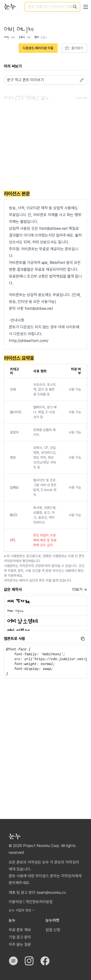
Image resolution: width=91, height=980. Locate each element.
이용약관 (16, 902)
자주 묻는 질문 (20, 945)
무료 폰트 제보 (20, 930)
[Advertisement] (45, 147)
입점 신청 (53, 930)
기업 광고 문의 (20, 937)
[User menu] (86, 7)
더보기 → (80, 590)
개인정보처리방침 (39, 902)
